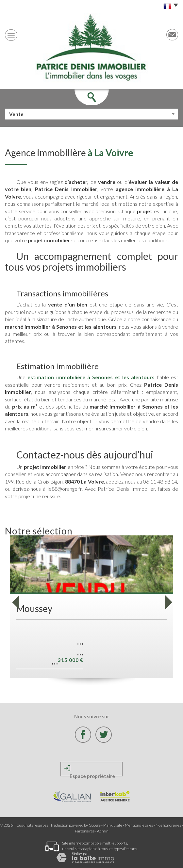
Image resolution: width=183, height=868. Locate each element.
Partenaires (85, 831)
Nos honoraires (168, 825)
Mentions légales (139, 825)
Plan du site (113, 825)
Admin (103, 831)
